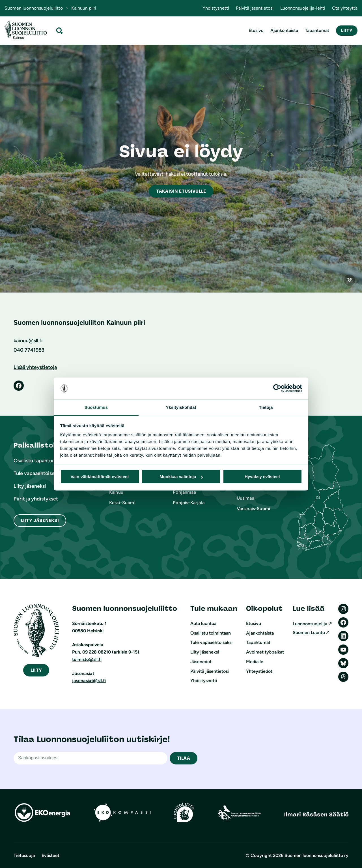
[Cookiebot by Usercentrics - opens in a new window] (277, 388)
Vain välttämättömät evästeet (100, 477)
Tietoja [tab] (266, 407)
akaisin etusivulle (181, 191)
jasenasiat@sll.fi (89, 681)
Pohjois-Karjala (188, 503)
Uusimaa (245, 498)
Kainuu (116, 492)
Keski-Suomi (122, 503)
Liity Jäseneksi (40, 520)
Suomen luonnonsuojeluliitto (34, 8)
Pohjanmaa (184, 492)
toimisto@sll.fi (87, 659)
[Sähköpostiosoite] (90, 758)
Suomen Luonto (309, 632)
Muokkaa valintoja (181, 477)
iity (36, 670)
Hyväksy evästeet (262, 477)
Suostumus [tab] (96, 407)
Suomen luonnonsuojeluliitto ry (316, 855)
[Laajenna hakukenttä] (59, 30)
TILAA (184, 758)
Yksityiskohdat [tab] (181, 407)
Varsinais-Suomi (253, 509)
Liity (347, 30)
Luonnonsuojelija (310, 624)
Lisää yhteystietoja (35, 367)
